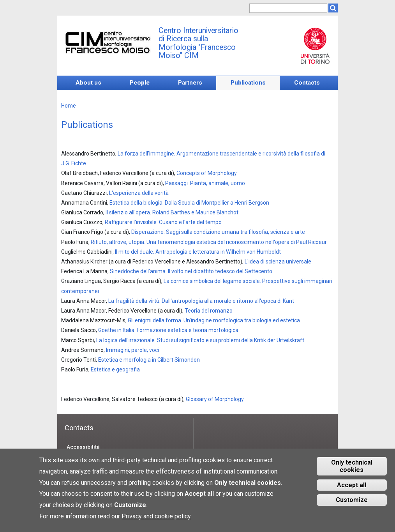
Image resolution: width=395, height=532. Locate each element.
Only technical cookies (352, 471)
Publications (248, 83)
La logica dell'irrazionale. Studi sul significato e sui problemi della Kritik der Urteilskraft (200, 340)
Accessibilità (83, 447)
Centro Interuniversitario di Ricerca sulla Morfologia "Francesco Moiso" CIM (198, 43)
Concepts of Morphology (207, 173)
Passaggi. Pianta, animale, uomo (205, 183)
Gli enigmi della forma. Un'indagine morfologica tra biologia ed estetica (214, 320)
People (140, 83)
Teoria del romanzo (209, 311)
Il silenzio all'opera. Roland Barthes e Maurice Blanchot (172, 212)
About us (88, 83)
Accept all (352, 490)
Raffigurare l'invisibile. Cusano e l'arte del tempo (163, 222)
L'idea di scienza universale (278, 262)
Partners (190, 83)
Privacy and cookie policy (156, 521)
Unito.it (315, 46)
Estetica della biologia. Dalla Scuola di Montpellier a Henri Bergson (189, 203)
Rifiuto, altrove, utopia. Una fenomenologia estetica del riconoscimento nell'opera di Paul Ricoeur (209, 242)
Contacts (307, 83)
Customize (352, 505)
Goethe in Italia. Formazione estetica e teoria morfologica (168, 330)
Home (69, 106)
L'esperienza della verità (139, 193)
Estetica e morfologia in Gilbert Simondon (149, 360)
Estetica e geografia (115, 369)
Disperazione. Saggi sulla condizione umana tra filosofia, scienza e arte (218, 232)
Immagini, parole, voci (132, 350)
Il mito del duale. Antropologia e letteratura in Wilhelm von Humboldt (198, 252)
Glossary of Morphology (215, 399)
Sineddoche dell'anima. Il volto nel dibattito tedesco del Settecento (191, 271)
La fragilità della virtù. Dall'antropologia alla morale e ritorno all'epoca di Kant (201, 301)
